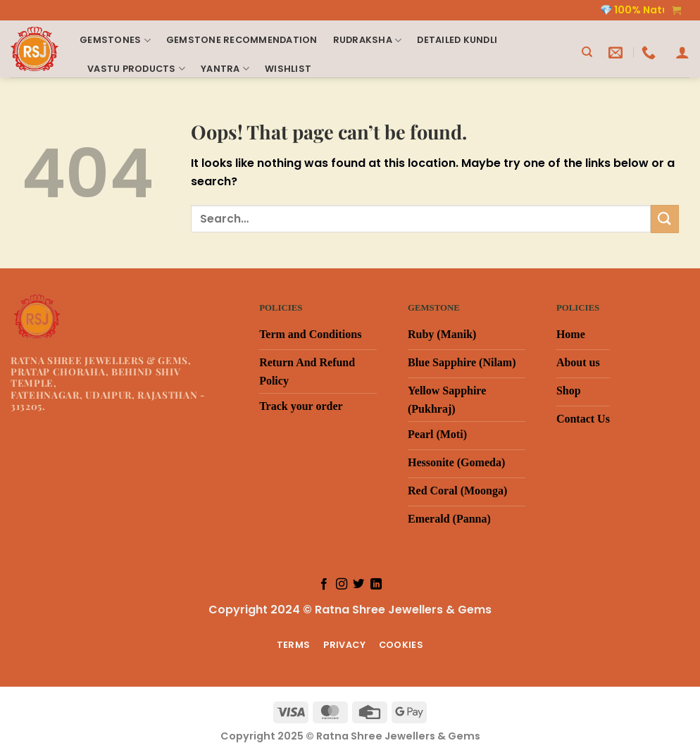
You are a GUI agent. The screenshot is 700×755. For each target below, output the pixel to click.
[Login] (682, 52)
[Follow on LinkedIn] (376, 585)
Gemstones (115, 40)
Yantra (225, 69)
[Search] (587, 52)
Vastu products (136, 69)
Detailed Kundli (457, 40)
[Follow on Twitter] (358, 585)
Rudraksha (368, 40)
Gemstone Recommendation (242, 40)
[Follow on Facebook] (324, 585)
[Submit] (665, 219)
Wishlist (288, 69)
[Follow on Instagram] (342, 585)
